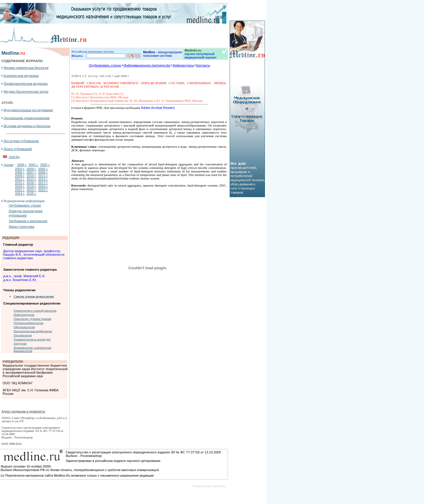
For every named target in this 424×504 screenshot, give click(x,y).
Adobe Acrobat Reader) (158, 108)
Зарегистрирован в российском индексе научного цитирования (113, 461)
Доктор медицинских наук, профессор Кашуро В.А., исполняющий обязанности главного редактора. (34, 255)
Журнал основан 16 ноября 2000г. (26, 466)
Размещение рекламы (209, 486)
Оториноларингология (28, 323)
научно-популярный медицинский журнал (201, 54)
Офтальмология (24, 327)
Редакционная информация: (24, 201)
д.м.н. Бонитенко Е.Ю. (20, 280)
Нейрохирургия (24, 315)
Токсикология (23, 335)
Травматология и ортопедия (32, 339)
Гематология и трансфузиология (35, 311)
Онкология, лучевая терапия (32, 319)
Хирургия (20, 344)
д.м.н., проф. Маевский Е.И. (24, 276)
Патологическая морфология (33, 331)
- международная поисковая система (163, 54)
